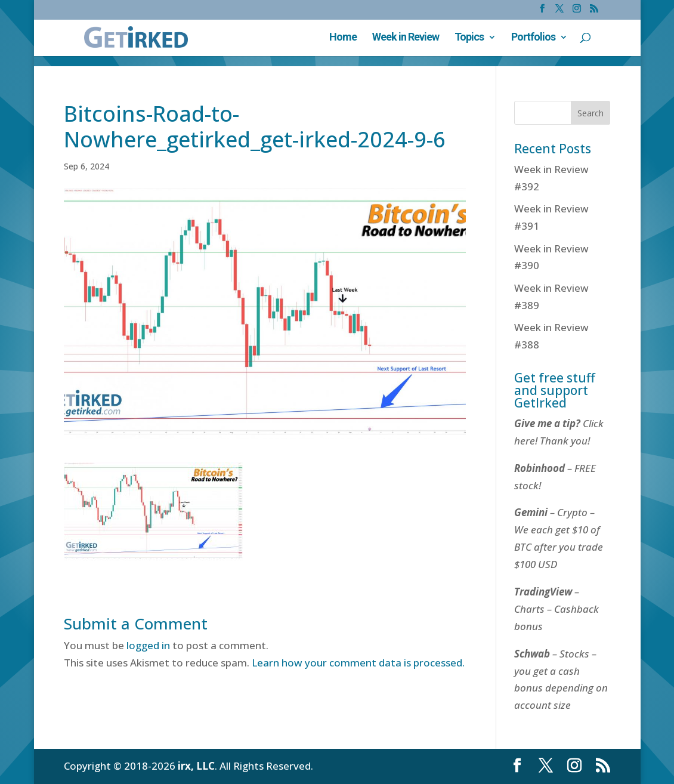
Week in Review (406, 38)
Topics (469, 38)
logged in (148, 645)
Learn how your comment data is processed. (358, 663)
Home (343, 38)
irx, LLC (196, 766)
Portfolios (533, 38)
